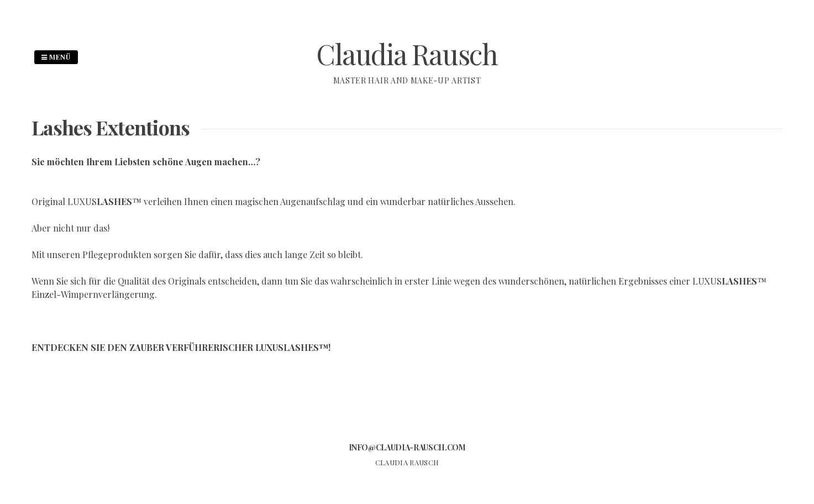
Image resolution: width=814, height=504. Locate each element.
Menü (56, 57)
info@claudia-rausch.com (407, 447)
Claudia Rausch (407, 54)
